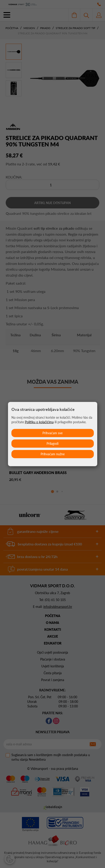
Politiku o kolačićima (39, 422)
